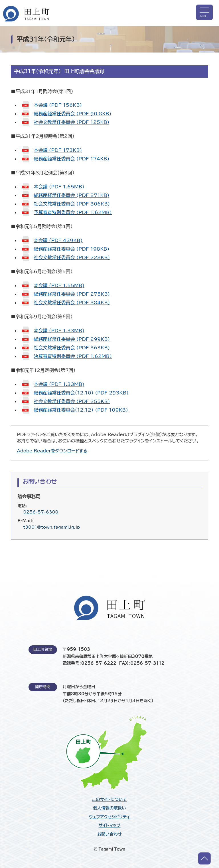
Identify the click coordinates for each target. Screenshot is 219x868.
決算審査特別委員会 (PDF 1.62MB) (73, 356)
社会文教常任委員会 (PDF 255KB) (72, 401)
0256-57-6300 (41, 512)
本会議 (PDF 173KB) (58, 150)
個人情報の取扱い (109, 808)
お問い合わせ (109, 834)
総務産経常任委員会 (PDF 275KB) (72, 294)
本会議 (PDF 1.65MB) (59, 187)
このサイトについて (109, 799)
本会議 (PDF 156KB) (58, 105)
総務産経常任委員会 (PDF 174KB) (71, 159)
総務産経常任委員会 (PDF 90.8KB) (72, 114)
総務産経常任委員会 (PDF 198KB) (71, 249)
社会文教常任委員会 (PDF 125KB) (71, 122)
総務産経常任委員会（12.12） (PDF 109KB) (81, 410)
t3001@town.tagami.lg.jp (51, 527)
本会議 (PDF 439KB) (58, 240)
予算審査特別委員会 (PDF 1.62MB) (73, 212)
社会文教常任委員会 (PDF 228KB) (72, 257)
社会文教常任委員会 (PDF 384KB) (72, 303)
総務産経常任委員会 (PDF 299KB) (72, 339)
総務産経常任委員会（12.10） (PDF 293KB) (81, 393)
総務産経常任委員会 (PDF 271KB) (71, 195)
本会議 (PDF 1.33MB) (59, 331)
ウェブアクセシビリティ (110, 817)
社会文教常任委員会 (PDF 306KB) (72, 204)
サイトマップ (110, 825)
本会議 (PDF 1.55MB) (59, 285)
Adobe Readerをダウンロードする (52, 451)
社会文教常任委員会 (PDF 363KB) (72, 348)
